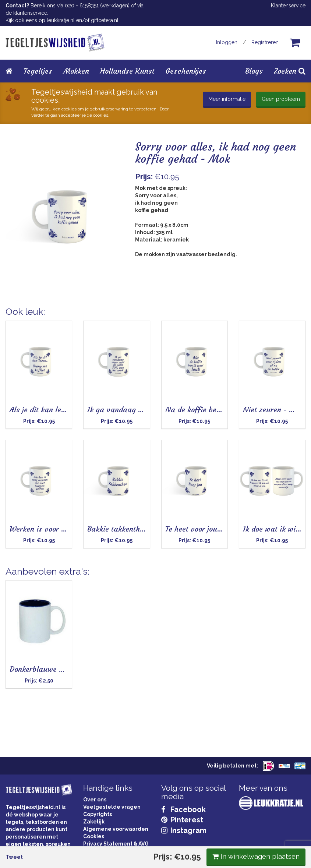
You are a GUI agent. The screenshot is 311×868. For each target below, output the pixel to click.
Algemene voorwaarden (116, 829)
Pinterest (182, 820)
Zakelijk (94, 822)
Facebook (183, 809)
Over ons (95, 800)
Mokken (76, 71)
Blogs (254, 71)
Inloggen (227, 42)
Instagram (184, 830)
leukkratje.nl (61, 20)
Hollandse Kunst (127, 71)
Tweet (20, 319)
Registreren (265, 42)
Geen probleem (281, 99)
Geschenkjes (186, 71)
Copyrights (98, 814)
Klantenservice (288, 6)
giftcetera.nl (105, 20)
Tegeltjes (38, 71)
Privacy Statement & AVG (116, 844)
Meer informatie (227, 99)
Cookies (94, 836)
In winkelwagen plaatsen (250, 318)
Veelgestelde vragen (112, 807)
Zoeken (290, 71)
